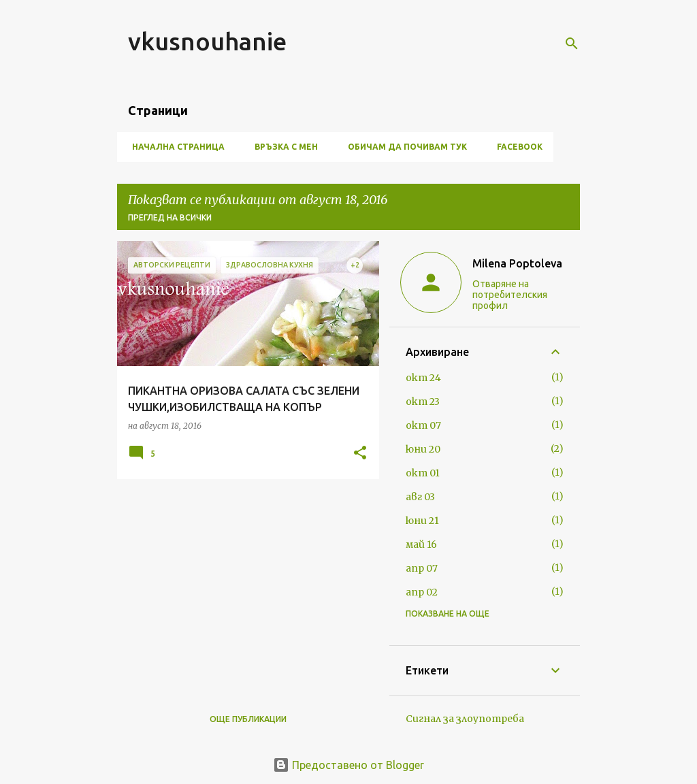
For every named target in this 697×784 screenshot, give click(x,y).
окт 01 (423, 473)
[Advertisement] (243, 585)
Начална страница (174, 147)
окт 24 (423, 378)
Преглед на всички (170, 217)
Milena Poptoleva (517, 263)
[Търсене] (572, 44)
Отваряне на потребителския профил (510, 295)
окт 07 (423, 425)
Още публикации (248, 719)
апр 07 (422, 568)
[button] (360, 454)
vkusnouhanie (207, 41)
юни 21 (422, 521)
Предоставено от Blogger (348, 765)
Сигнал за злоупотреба (465, 719)
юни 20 (423, 449)
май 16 (421, 544)
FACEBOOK (516, 147)
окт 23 (423, 402)
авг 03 (420, 497)
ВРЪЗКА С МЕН (282, 147)
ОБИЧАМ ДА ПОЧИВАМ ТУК (403, 147)
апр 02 (422, 592)
